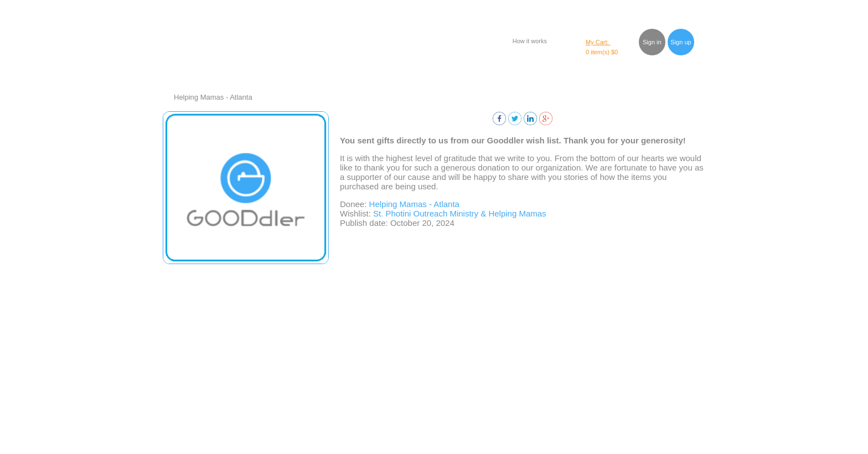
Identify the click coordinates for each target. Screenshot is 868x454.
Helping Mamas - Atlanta (213, 97)
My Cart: (598, 42)
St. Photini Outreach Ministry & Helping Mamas (460, 213)
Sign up (681, 42)
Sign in (652, 42)
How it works (530, 41)
